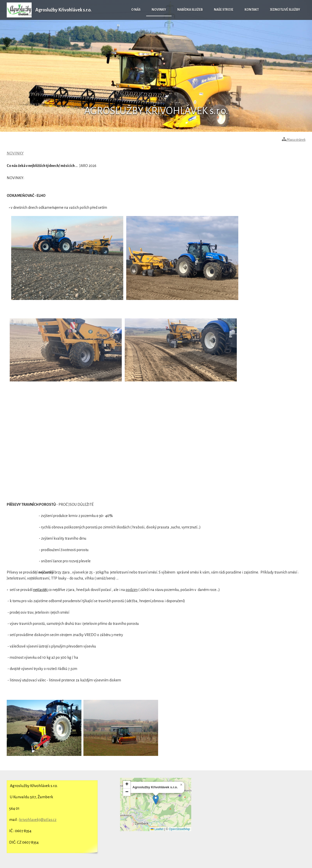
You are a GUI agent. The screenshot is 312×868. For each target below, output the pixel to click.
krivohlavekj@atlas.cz (38, 820)
